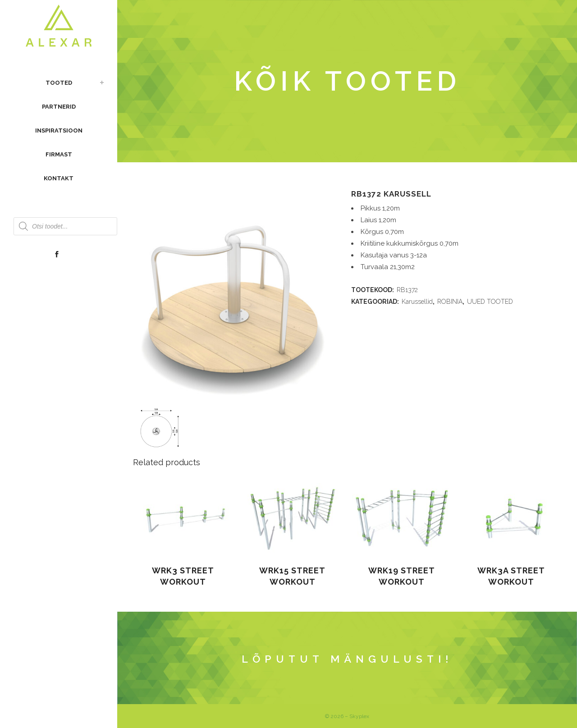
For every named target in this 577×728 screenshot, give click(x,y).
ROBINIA (450, 302)
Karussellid (417, 302)
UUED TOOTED (490, 302)
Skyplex (359, 716)
